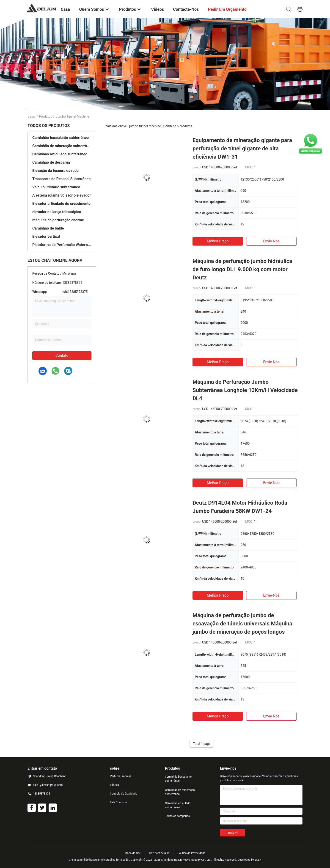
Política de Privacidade (191, 853)
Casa (31, 116)
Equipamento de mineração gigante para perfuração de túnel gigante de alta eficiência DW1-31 (242, 149)
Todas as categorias (177, 816)
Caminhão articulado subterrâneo (60, 154)
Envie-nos (271, 241)
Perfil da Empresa (121, 776)
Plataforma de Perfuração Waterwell (62, 245)
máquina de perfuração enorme (58, 220)
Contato (62, 356)
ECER (258, 860)
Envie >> (233, 833)
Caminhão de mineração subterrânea (62, 146)
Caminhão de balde (48, 228)
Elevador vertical (46, 237)
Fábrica (115, 785)
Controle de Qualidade (124, 794)
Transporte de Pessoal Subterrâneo (61, 179)
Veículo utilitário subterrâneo (56, 187)
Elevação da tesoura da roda (55, 171)
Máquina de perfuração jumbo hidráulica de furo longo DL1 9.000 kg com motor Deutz (242, 269)
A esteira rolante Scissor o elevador (62, 195)
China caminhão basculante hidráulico (92, 860)
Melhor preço (218, 241)
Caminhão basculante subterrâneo (60, 138)
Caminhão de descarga (51, 162)
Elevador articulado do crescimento (61, 204)
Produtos (46, 116)
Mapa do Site (133, 853)
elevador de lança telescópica (57, 212)
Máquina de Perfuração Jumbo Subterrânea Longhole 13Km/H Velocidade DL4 (245, 390)
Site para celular (159, 853)
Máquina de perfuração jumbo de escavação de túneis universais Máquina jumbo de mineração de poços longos (242, 624)
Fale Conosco (118, 802)
